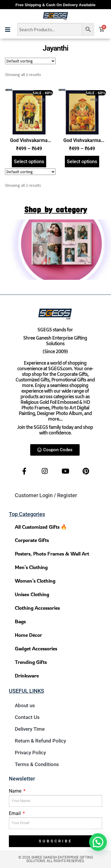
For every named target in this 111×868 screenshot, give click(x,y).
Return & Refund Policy (40, 741)
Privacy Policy (30, 753)
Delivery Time (30, 729)
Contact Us (27, 717)
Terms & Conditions (37, 764)
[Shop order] (30, 61)
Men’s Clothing (31, 567)
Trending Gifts (31, 662)
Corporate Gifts (32, 540)
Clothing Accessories (37, 608)
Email (15, 813)
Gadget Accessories (36, 648)
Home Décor (28, 635)
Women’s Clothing (35, 581)
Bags (20, 621)
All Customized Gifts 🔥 (41, 527)
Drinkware (27, 676)
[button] (98, 842)
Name (16, 791)
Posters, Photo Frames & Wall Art (52, 554)
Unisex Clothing (32, 594)
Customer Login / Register (46, 495)
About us (25, 705)
